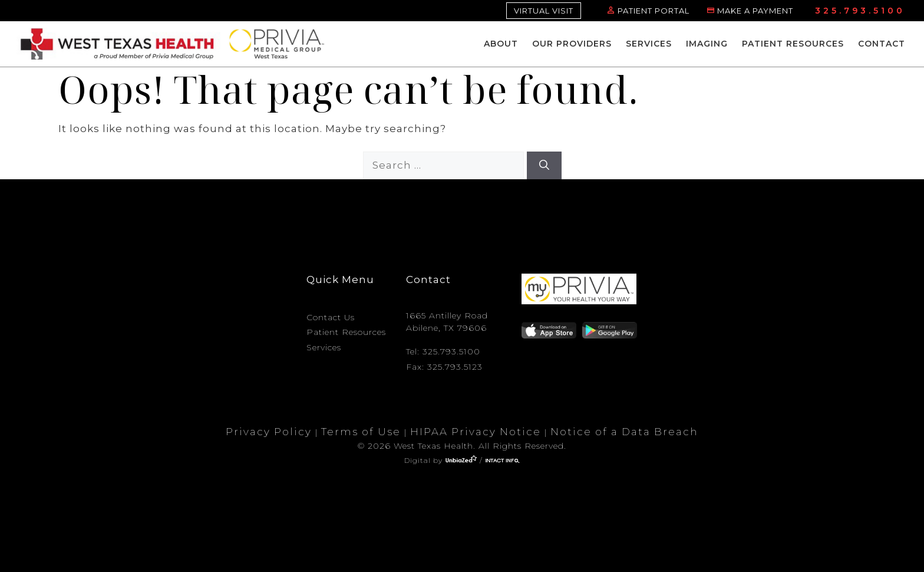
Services (649, 44)
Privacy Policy (269, 432)
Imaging (707, 44)
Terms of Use (361, 432)
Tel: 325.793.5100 (443, 351)
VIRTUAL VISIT (544, 11)
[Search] (544, 166)
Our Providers (572, 44)
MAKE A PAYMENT (755, 11)
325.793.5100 (860, 11)
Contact (882, 44)
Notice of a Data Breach (624, 432)
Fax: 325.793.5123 (444, 367)
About (501, 44)
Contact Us (331, 317)
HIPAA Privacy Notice (476, 432)
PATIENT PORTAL (654, 11)
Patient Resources (793, 44)
